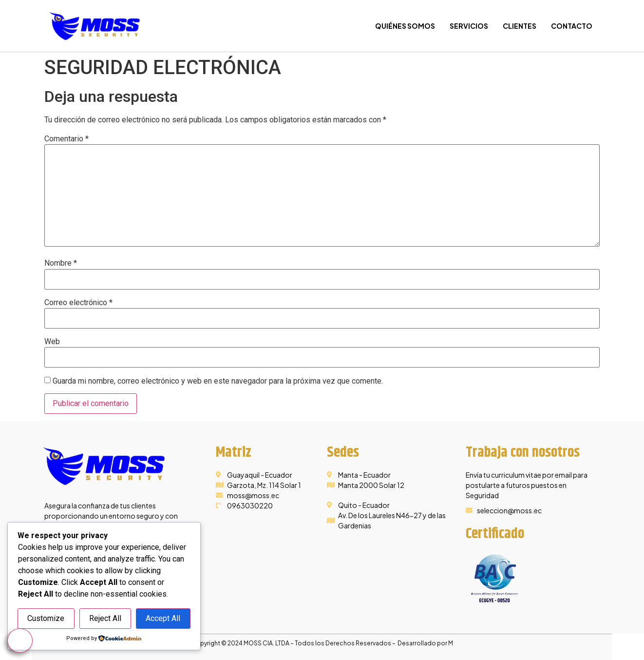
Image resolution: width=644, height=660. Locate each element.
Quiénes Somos (405, 26)
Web (52, 342)
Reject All (105, 618)
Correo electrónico (78, 303)
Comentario (66, 139)
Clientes (520, 26)
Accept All (163, 618)
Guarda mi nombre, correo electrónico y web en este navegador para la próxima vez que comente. (218, 381)
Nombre (61, 263)
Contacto (572, 26)
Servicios (469, 26)
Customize (46, 618)
